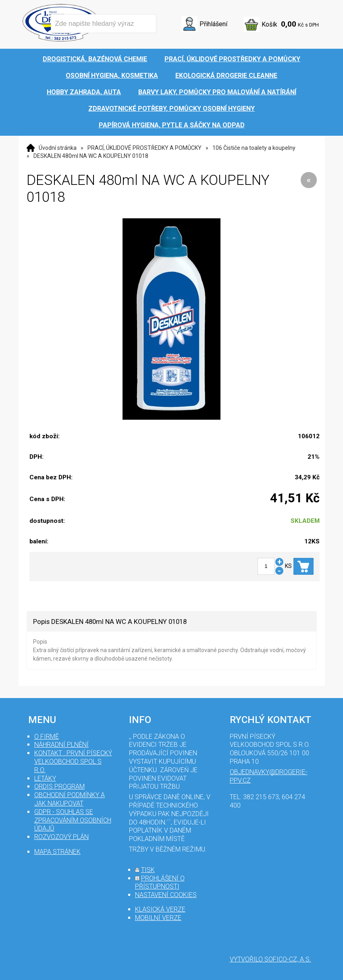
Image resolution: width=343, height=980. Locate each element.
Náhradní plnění (61, 745)
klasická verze (160, 909)
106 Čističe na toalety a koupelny (254, 148)
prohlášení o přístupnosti (160, 883)
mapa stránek (57, 852)
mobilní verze (158, 918)
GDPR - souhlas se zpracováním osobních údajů (73, 820)
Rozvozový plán (61, 837)
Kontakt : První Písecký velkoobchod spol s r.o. (73, 761)
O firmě (47, 737)
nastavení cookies (166, 895)
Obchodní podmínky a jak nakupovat (70, 799)
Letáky (45, 778)
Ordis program (59, 786)
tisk (148, 870)
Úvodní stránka (58, 148)
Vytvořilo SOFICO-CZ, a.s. (270, 959)
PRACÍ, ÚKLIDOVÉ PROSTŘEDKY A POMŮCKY (144, 148)
